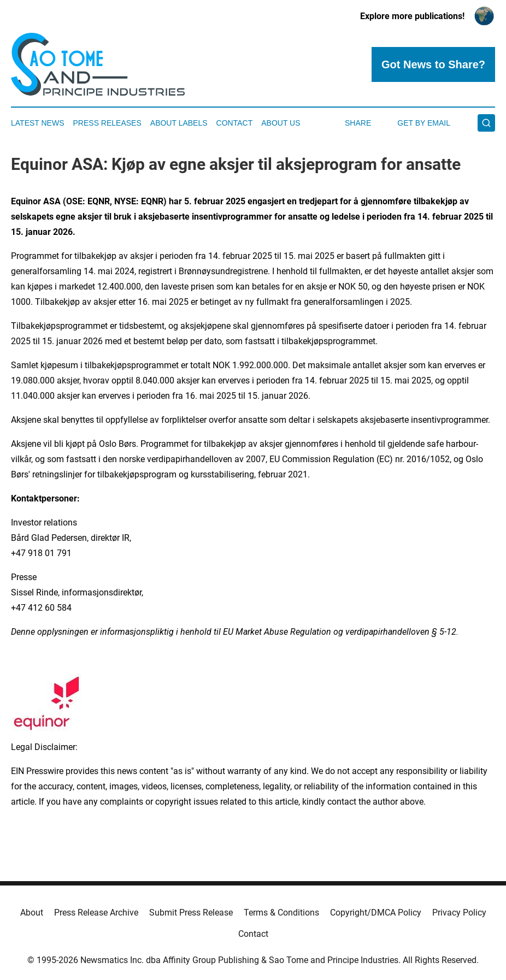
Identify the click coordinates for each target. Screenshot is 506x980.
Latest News (38, 123)
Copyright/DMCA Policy (376, 913)
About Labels (179, 123)
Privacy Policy (459, 913)
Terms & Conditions (281, 913)
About (32, 913)
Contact (235, 123)
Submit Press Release (191, 913)
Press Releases (107, 123)
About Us (281, 123)
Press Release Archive (96, 913)
